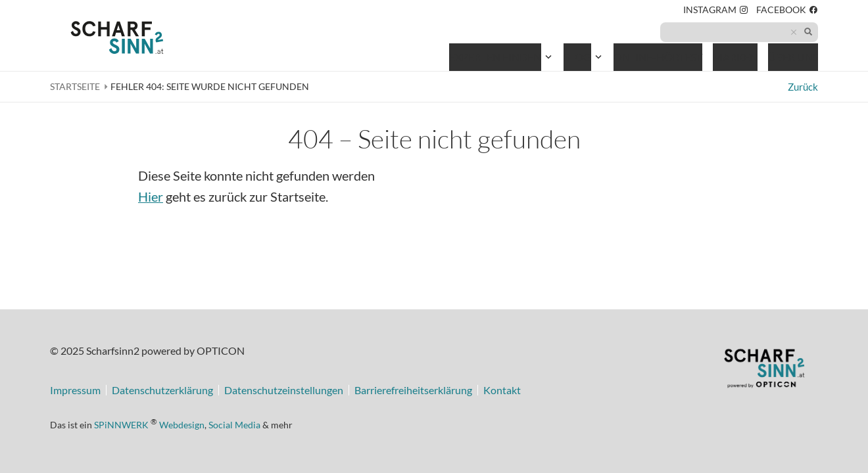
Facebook (787, 12)
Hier (151, 196)
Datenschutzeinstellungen (284, 390)
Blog (577, 57)
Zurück (803, 87)
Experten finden (495, 57)
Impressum (75, 390)
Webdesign (182, 424)
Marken (735, 57)
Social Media (234, 424)
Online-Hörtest (658, 59)
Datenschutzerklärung (162, 390)
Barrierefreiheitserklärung (413, 390)
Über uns (793, 57)
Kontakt (502, 390)
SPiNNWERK (121, 424)
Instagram (716, 12)
